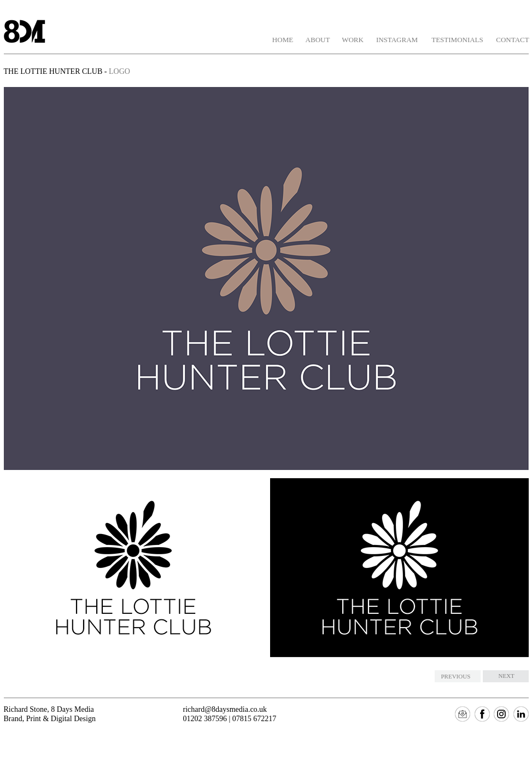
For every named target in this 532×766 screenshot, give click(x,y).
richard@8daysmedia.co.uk (225, 709)
